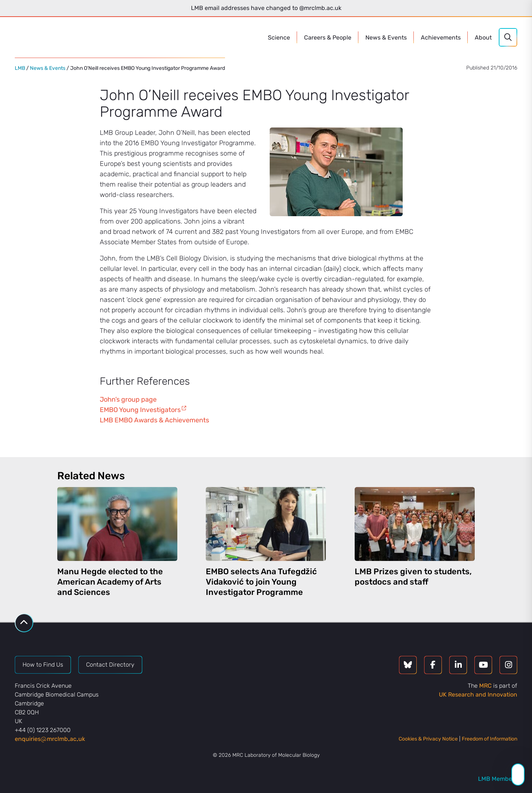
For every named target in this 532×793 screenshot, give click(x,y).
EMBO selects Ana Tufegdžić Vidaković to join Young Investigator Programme (261, 582)
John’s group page (128, 399)
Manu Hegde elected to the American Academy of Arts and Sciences (110, 582)
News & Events (48, 68)
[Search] (508, 37)
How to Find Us (43, 665)
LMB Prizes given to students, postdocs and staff (413, 577)
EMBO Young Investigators (140, 410)
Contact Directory (110, 665)
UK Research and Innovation (478, 695)
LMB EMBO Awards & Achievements (154, 420)
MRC (485, 686)
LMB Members (498, 779)
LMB (20, 68)
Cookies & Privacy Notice (428, 739)
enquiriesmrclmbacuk (50, 739)
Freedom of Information (490, 739)
